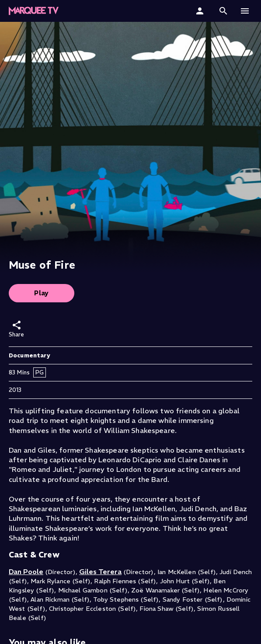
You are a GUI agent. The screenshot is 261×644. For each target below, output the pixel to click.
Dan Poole (26, 571)
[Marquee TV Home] (34, 11)
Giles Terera (100, 571)
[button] (223, 11)
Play (42, 293)
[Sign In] (201, 11)
